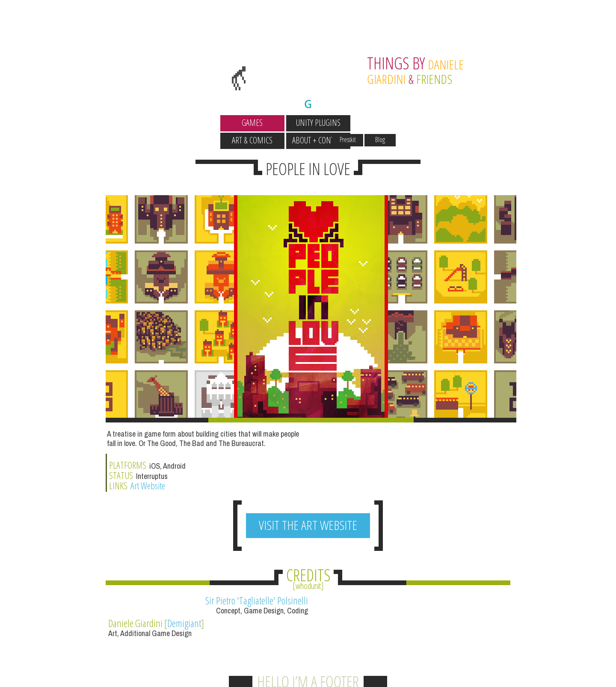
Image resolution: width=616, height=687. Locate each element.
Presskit (391, 107)
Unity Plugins (275, 123)
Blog (423, 107)
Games (209, 123)
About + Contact (407, 123)
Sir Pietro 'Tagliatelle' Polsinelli (248, 541)
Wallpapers (209, 107)
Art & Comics (341, 123)
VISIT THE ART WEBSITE (308, 465)
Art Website (357, 423)
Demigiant (392, 541)
